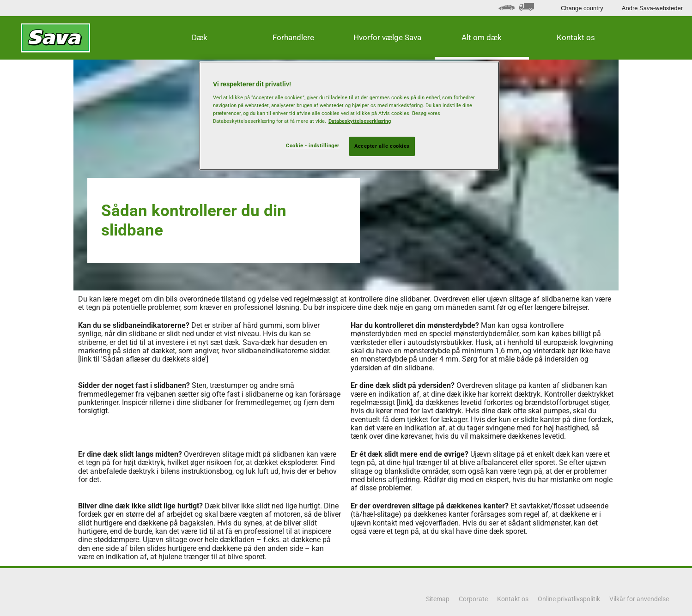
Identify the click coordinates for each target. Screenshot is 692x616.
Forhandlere (293, 37)
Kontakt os (576, 37)
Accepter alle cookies (382, 146)
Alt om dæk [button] (482, 37)
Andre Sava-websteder (652, 8)
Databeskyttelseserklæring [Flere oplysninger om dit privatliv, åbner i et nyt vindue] (360, 121)
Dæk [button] (200, 37)
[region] (349, 116)
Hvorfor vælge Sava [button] (387, 37)
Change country (582, 8)
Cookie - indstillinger (313, 145)
